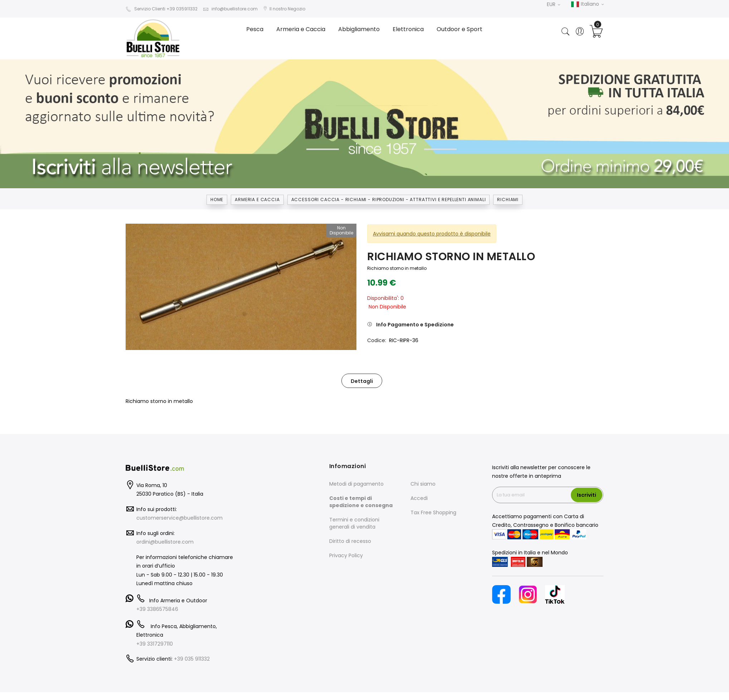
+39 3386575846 (157, 609)
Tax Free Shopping (433, 512)
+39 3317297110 (155, 644)
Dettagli (362, 381)
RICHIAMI (508, 200)
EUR (553, 4)
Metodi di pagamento (356, 484)
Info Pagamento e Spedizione (415, 325)
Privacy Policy (346, 555)
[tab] (362, 381)
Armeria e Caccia (257, 200)
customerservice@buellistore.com (179, 518)
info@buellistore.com (230, 9)
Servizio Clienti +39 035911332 (162, 9)
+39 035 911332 (192, 659)
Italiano (587, 4)
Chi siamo (423, 484)
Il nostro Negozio (284, 9)
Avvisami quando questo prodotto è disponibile (432, 234)
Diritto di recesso (350, 541)
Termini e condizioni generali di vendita (354, 523)
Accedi (419, 498)
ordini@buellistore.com (165, 542)
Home (217, 200)
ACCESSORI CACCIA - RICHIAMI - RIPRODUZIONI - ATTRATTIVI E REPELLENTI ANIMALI (389, 200)
